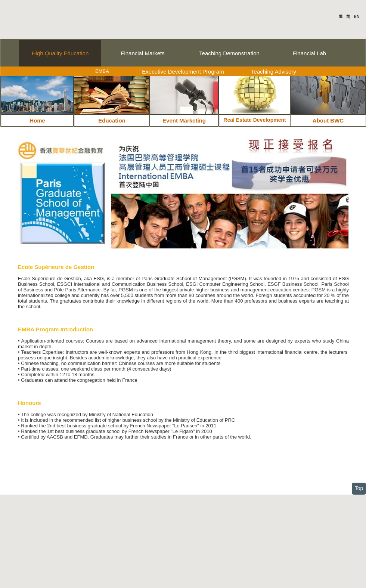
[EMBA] (102, 71)
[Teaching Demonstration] (229, 53)
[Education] (112, 120)
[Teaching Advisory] (274, 71)
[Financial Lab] (309, 53)
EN (356, 16)
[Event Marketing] (184, 120)
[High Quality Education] (60, 53)
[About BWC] (328, 120)
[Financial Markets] (143, 53)
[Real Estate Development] (255, 120)
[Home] (37, 120)
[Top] (359, 489)
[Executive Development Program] (183, 71)
